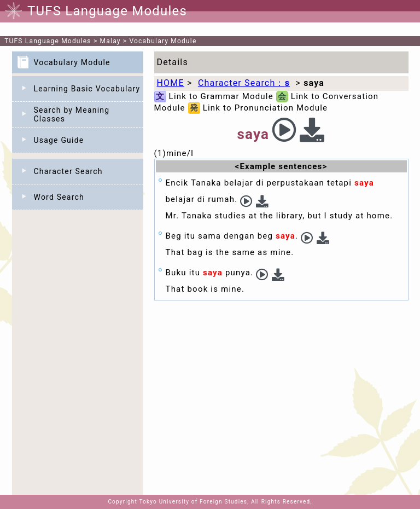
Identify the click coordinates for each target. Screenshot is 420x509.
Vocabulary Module (163, 41)
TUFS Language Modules (48, 41)
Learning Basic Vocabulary (87, 89)
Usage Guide (59, 140)
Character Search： (244, 83)
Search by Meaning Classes (72, 114)
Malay (110, 41)
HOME (171, 83)
